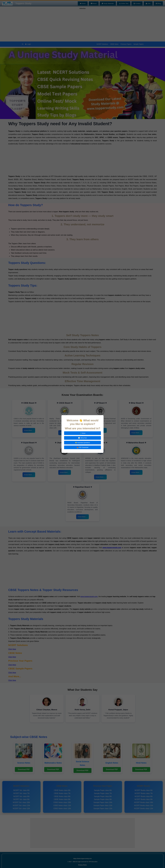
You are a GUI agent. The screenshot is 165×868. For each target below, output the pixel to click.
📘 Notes (82, 433)
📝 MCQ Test (82, 438)
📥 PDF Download (82, 447)
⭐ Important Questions (83, 443)
